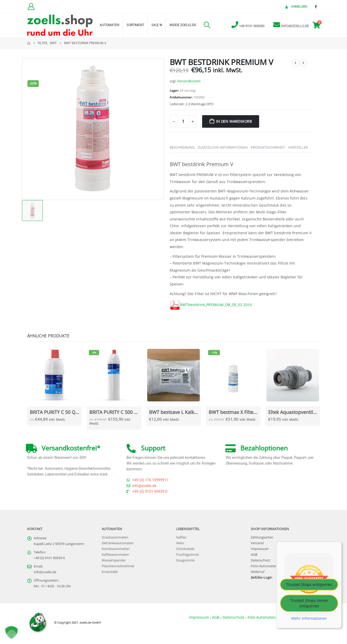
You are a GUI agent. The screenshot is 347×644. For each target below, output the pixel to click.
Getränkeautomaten (118, 545)
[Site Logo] (60, 25)
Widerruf (258, 574)
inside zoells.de (183, 25)
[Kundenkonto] (31, 7)
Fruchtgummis (188, 556)
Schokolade (185, 551)
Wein (180, 545)
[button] (207, 25)
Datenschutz (261, 562)
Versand (257, 545)
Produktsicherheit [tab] (268, 147)
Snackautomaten (115, 539)
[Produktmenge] (183, 121)
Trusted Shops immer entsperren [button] (309, 605)
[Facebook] (316, 7)
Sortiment (135, 25)
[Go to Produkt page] (54, 375)
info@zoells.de (45, 574)
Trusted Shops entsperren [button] (309, 586)
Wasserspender (114, 562)
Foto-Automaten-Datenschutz (274, 568)
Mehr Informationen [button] (309, 620)
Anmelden (296, 6)
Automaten (109, 25)
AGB (254, 556)
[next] (303, 63)
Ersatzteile (110, 574)
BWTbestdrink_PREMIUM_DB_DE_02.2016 (216, 305)
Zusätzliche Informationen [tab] (223, 147)
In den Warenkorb (234, 121)
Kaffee (181, 539)
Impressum (260, 551)
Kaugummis (186, 562)
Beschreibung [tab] (182, 147)
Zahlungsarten (262, 539)
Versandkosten (189, 81)
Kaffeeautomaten (115, 556)
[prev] (295, 63)
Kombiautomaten (116, 551)
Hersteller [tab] (298, 147)
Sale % (157, 25)
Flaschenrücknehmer (118, 568)
